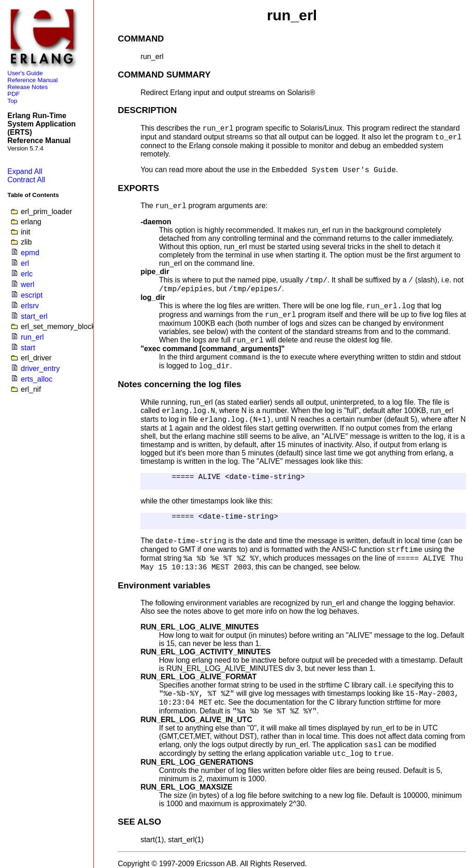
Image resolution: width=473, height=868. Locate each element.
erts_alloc (36, 379)
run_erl (32, 337)
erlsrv (30, 306)
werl (27, 284)
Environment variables (164, 585)
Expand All (25, 171)
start (28, 348)
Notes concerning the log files (179, 384)
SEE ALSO (139, 822)
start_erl (34, 316)
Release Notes (27, 87)
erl (25, 263)
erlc (27, 274)
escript (32, 295)
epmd (30, 253)
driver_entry (40, 368)
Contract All (26, 180)
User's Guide (25, 73)
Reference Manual (33, 80)
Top (12, 101)
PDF (14, 94)
